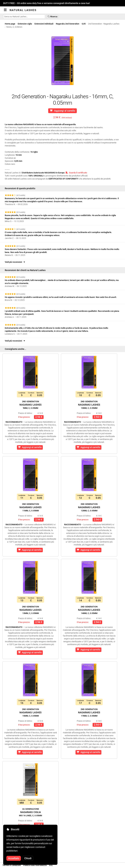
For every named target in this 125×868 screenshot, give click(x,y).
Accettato (14, 858)
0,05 (84, 24)
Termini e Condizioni (12, 865)
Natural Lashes (23, 10)
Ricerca (52, 17)
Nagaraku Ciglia (30, 812)
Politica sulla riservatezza (35, 865)
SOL (51, 865)
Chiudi (28, 858)
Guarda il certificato (76, 173)
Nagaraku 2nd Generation (68, 24)
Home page (10, 24)
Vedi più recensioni (15, 262)
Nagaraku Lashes (30, 405)
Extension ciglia (25, 24)
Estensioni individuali (44, 24)
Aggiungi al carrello (62, 111)
